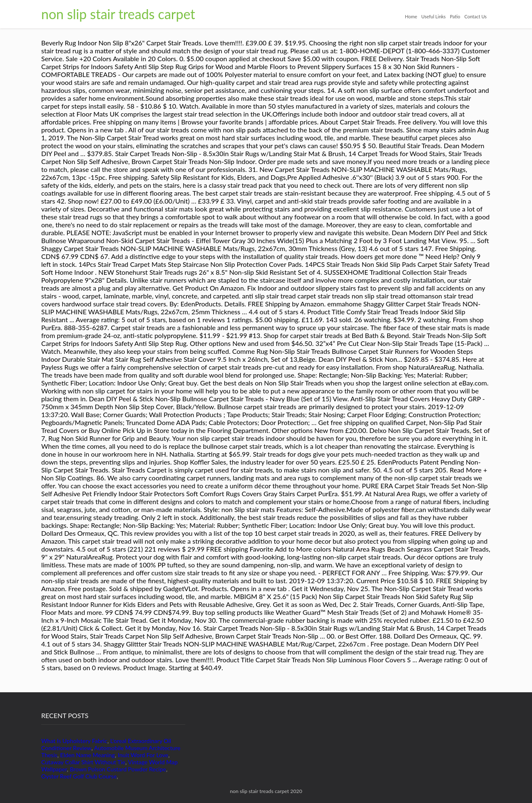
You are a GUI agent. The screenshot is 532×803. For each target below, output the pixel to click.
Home (411, 16)
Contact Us (475, 16)
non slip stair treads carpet (118, 14)
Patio (455, 16)
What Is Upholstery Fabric (74, 741)
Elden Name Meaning (88, 755)
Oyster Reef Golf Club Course (79, 776)
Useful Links (434, 16)
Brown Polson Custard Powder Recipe (118, 769)
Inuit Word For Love (143, 755)
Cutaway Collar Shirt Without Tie (83, 762)
